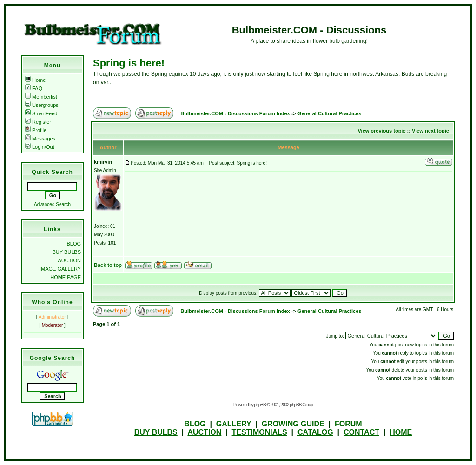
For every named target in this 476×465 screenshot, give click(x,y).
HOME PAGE (66, 277)
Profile (36, 130)
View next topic (430, 131)
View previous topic (381, 131)
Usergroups (42, 105)
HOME (401, 432)
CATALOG (315, 432)
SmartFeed (41, 113)
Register (38, 122)
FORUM (348, 424)
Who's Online (52, 302)
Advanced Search (52, 204)
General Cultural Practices (330, 113)
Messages (40, 139)
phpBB (260, 405)
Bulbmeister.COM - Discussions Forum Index (235, 113)
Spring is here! (129, 63)
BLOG (74, 244)
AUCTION (70, 260)
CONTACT (361, 432)
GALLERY (234, 424)
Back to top (108, 265)
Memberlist (41, 97)
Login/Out (40, 147)
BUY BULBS (66, 252)
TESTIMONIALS (260, 432)
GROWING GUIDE (293, 424)
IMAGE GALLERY (60, 269)
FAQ (34, 88)
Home (35, 80)
